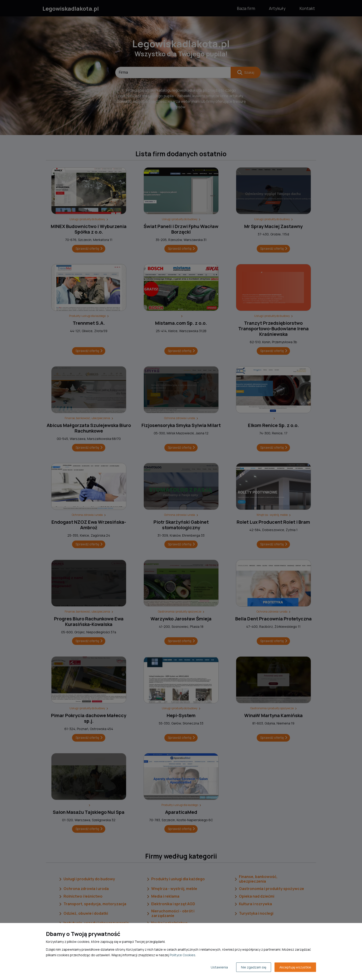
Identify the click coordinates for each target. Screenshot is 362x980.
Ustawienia (219, 967)
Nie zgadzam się (254, 967)
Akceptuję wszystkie (295, 967)
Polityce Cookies (183, 955)
